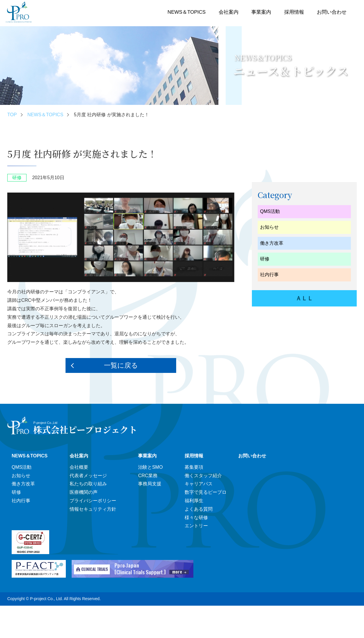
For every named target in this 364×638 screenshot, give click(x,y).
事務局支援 (150, 484)
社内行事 (269, 275)
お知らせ (269, 227)
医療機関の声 (84, 492)
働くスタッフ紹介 (203, 476)
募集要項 (194, 467)
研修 (265, 259)
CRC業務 (148, 476)
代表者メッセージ (88, 476)
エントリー (196, 526)
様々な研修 (196, 518)
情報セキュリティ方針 (93, 509)
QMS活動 (270, 211)
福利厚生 (194, 501)
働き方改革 (272, 243)
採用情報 (294, 12)
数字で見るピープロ (206, 492)
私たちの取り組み (88, 484)
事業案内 (261, 12)
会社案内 (229, 12)
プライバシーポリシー (93, 501)
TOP (12, 115)
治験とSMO (150, 467)
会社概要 (79, 467)
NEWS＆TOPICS (187, 12)
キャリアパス (199, 484)
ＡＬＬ (304, 298)
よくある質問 (199, 509)
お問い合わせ (332, 12)
